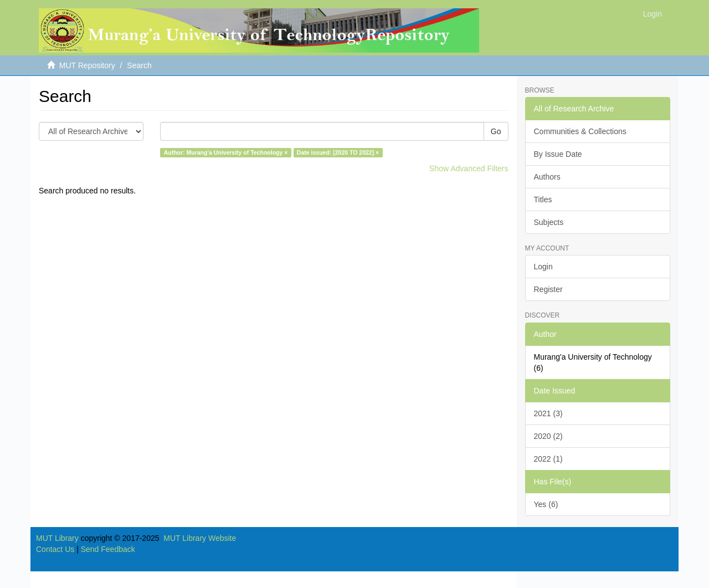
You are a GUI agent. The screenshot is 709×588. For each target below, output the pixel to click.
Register (548, 289)
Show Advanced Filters (469, 168)
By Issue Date (558, 154)
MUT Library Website (200, 538)
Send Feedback (108, 549)
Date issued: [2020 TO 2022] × (338, 152)
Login (543, 267)
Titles (543, 200)
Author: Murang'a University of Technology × (226, 152)
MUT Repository (87, 65)
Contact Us (55, 549)
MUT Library (57, 538)
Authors (547, 177)
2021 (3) (548, 413)
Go (496, 131)
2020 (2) (548, 436)
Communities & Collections (580, 131)
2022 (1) (548, 459)
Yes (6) (546, 504)
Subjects (549, 222)
